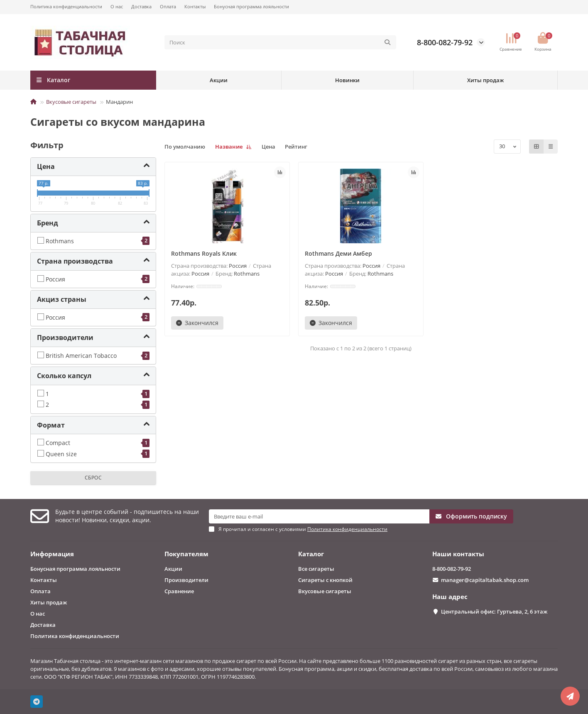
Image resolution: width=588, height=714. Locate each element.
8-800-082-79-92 (445, 42)
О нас (117, 6)
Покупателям (186, 554)
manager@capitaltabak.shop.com (485, 580)
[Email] (319, 516)
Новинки (347, 80)
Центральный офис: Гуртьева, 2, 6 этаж (494, 611)
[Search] (281, 42)
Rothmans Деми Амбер (338, 253)
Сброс (93, 478)
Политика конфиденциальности (66, 6)
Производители (186, 580)
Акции (219, 80)
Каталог (311, 554)
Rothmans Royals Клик (204, 253)
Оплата (168, 6)
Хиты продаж (485, 80)
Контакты (195, 6)
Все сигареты (316, 569)
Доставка (141, 6)
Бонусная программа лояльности (251, 6)
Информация (52, 554)
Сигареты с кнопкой (325, 580)
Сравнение (179, 591)
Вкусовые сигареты (71, 102)
